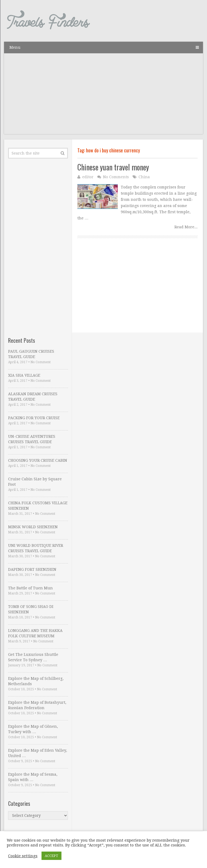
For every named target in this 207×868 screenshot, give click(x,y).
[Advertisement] (103, 96)
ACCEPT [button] (51, 856)
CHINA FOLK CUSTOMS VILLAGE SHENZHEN (38, 506)
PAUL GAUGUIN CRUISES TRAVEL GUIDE (31, 354)
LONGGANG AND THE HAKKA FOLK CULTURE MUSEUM (35, 633)
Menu (15, 47)
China (144, 177)
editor (88, 177)
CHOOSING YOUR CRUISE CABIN (38, 460)
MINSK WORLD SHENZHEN (33, 527)
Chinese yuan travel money (113, 167)
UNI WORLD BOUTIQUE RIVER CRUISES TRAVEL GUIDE (36, 548)
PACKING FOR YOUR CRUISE (34, 418)
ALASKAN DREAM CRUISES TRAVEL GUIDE (33, 397)
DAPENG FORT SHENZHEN (32, 569)
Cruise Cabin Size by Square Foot (35, 482)
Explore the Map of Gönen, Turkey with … (33, 729)
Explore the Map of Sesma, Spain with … (33, 777)
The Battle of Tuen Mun (30, 588)
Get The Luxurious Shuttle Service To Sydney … (33, 657)
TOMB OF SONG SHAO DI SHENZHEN (31, 609)
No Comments (116, 177)
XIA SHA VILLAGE (24, 375)
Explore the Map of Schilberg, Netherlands (36, 681)
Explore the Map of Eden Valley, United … (38, 753)
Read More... (186, 227)
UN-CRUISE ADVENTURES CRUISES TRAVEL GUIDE (32, 439)
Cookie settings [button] (23, 856)
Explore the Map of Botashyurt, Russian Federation (37, 705)
